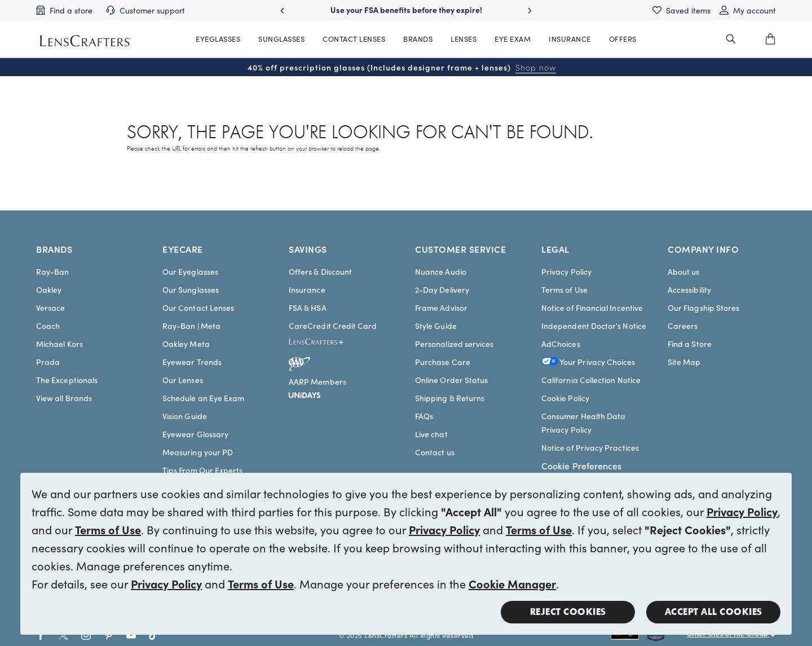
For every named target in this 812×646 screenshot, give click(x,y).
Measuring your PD (198, 452)
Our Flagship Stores (703, 307)
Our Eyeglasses (190, 271)
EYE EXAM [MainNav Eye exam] (513, 39)
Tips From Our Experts (202, 470)
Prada (48, 362)
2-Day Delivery (442, 289)
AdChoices (561, 344)
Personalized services (454, 344)
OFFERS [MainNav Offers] (623, 39)
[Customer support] (145, 10)
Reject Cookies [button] (568, 612)
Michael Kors (59, 344)
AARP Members (317, 381)
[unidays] (304, 393)
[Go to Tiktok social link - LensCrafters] (154, 635)
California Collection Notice (591, 380)
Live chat (431, 434)
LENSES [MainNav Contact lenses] (464, 39)
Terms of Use (108, 529)
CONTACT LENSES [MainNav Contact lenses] (354, 39)
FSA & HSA (308, 307)
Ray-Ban (53, 271)
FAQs (424, 416)
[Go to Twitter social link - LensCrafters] (63, 635)
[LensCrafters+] (325, 344)
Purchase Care (443, 362)
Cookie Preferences (581, 465)
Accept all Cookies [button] (714, 612)
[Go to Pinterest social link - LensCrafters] (109, 635)
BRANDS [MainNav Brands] (418, 39)
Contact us (435, 452)
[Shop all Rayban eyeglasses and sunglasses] (629, 635)
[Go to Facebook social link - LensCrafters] (41, 635)
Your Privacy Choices (588, 362)
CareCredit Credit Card (333, 326)
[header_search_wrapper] (731, 39)
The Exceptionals (67, 380)
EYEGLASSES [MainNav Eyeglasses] (218, 39)
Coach (48, 326)
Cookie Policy (565, 398)
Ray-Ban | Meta (191, 326)
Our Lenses (183, 380)
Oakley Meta (186, 344)
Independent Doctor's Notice (594, 326)
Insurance (307, 289)
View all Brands (64, 398)
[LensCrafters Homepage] (86, 41)
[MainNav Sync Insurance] (570, 39)
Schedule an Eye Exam (203, 398)
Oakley (49, 289)
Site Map (684, 362)
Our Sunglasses (191, 289)
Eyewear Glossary (195, 434)
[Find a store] (64, 10)
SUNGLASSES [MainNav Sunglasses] (281, 39)
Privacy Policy (742, 511)
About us (684, 271)
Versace (51, 307)
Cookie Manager (512, 583)
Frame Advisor (441, 307)
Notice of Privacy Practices (590, 447)
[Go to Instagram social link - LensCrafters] (86, 635)
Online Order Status (451, 380)
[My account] (748, 10)
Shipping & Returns (450, 398)
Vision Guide (185, 416)
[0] (770, 39)
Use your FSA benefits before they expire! (406, 10)
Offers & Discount (320, 271)
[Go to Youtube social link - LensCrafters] (131, 635)
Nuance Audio (441, 271)
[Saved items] (681, 10)
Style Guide (436, 326)
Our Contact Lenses (198, 307)
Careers (683, 326)
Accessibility (689, 289)
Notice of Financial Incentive (592, 307)
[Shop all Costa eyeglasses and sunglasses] (667, 635)
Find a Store (690, 344)
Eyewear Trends (192, 362)
